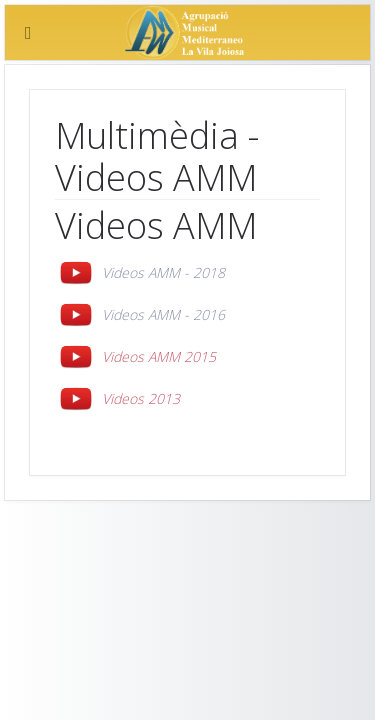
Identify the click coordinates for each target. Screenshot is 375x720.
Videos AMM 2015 (159, 356)
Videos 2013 (141, 398)
